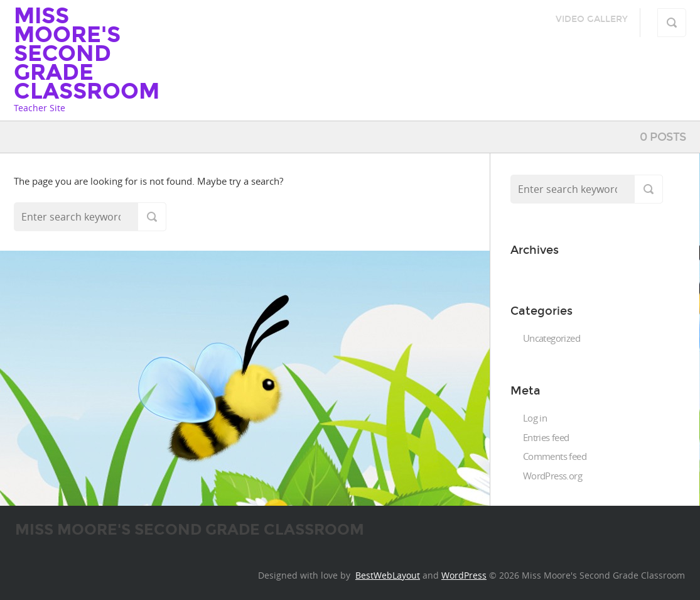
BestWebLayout (388, 575)
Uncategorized (552, 338)
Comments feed (555, 456)
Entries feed (546, 437)
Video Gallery (592, 19)
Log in (535, 418)
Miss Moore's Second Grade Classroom (87, 53)
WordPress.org (552, 476)
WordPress (464, 575)
